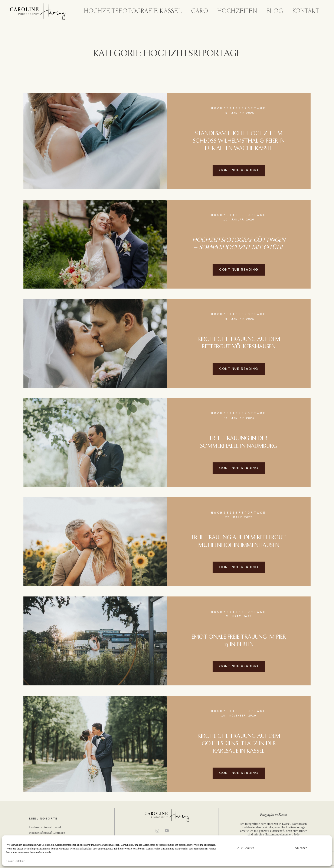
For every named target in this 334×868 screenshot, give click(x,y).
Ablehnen (301, 848)
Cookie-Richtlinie (16, 861)
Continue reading (239, 170)
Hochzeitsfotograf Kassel (45, 827)
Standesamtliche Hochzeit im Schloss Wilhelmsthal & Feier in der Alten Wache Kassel (239, 141)
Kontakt (306, 11)
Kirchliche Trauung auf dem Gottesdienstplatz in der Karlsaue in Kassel (239, 744)
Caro (200, 11)
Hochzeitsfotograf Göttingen (47, 833)
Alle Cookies (246, 848)
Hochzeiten (238, 11)
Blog (275, 11)
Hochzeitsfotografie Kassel (133, 11)
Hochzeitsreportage (239, 108)
